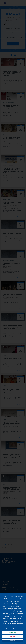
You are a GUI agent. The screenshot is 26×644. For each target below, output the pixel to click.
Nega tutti (12, 637)
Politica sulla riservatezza (9, 629)
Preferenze (12, 641)
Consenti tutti (12, 633)
